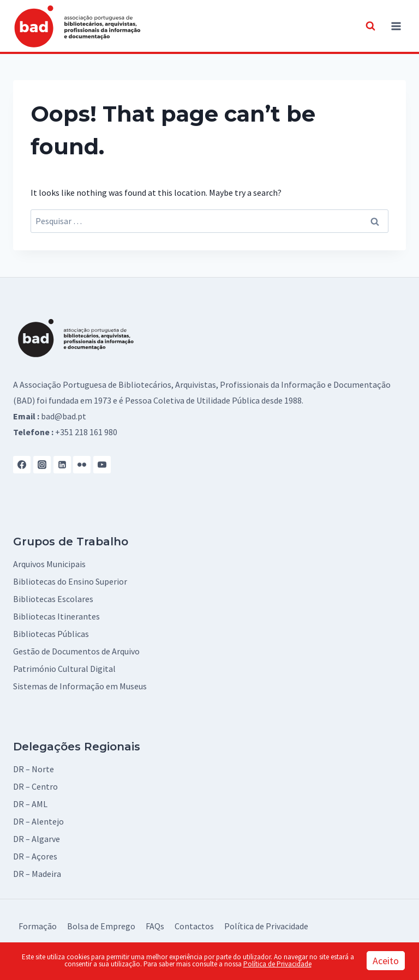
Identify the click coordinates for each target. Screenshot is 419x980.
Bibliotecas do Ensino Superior (70, 581)
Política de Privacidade (266, 926)
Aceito (386, 961)
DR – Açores (35, 856)
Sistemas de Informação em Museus (80, 686)
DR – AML (30, 804)
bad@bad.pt (64, 416)
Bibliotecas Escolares (53, 599)
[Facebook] (22, 465)
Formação (38, 926)
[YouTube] (102, 465)
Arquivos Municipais (49, 564)
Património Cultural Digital (64, 669)
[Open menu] (396, 26)
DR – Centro (35, 786)
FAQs (155, 926)
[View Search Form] (370, 26)
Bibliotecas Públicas (51, 634)
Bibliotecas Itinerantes (56, 616)
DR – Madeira (37, 874)
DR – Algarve (37, 839)
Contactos (194, 926)
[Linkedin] (62, 465)
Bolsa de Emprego (101, 926)
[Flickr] (82, 465)
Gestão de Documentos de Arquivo (76, 651)
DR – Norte (34, 769)
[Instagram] (42, 465)
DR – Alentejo (38, 821)
